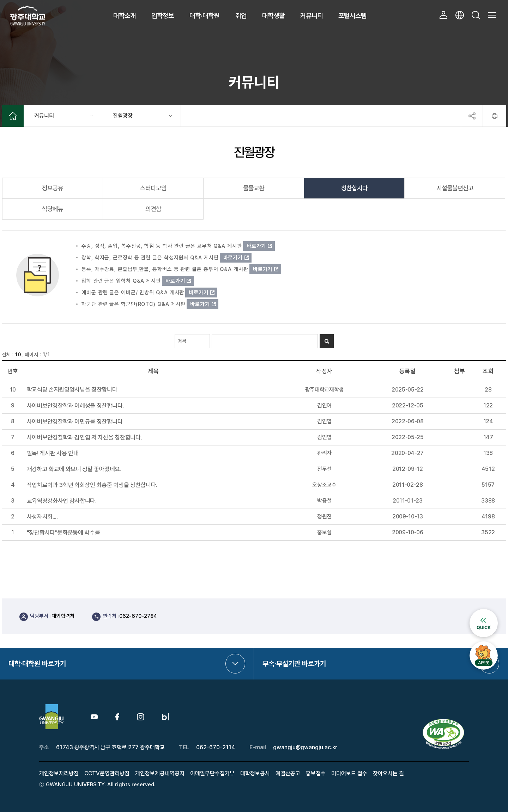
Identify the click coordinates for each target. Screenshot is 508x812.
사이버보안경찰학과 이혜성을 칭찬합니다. (75, 406)
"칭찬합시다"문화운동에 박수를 (64, 533)
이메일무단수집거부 (212, 773)
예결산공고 (288, 773)
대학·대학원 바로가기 (37, 664)
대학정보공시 (255, 773)
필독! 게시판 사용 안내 (53, 453)
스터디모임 (153, 188)
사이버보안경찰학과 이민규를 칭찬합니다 (75, 422)
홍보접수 (316, 773)
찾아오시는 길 (388, 773)
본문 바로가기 (0, 0)
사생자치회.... (42, 517)
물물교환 (254, 188)
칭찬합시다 (354, 188)
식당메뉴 (53, 209)
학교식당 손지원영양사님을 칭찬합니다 (72, 390)
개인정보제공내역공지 (160, 773)
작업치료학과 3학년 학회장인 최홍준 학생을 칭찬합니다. (92, 485)
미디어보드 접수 (349, 773)
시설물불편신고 (455, 188)
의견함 (153, 209)
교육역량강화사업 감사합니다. (62, 501)
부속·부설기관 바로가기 (294, 664)
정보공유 (53, 188)
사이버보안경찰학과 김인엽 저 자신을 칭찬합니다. (84, 438)
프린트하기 (494, 116)
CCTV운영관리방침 (107, 773)
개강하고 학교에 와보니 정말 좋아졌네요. (74, 469)
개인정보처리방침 (59, 773)
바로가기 (256, 246)
